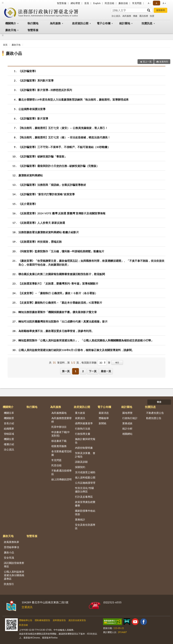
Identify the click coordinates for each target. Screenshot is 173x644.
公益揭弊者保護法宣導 (32, 109)
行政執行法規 (83, 428)
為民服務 (127, 16)
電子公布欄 (104, 23)
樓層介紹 (9, 444)
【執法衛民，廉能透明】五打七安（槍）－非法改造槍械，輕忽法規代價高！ (64, 137)
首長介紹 (9, 423)
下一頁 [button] (93, 371)
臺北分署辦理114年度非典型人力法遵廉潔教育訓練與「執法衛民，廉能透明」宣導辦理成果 (73, 99)
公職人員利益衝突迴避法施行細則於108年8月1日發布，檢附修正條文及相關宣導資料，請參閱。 (76, 350)
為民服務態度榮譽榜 (61, 420)
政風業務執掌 (11, 542)
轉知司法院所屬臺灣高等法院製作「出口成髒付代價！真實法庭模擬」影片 (63, 321)
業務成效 (127, 423)
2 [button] (83, 371)
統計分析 (127, 428)
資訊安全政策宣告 (77, 620)
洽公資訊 (116, 16)
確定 (117, 362)
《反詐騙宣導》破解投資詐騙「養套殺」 (43, 156)
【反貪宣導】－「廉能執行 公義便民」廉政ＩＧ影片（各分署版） (58, 293)
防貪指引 (9, 584)
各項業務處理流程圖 (61, 453)
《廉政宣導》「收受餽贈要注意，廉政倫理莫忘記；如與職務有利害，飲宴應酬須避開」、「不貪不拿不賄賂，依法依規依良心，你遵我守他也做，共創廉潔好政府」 (91, 262)
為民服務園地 (59, 413)
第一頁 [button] (66, 371)
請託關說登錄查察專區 (14, 565)
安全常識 (9, 558)
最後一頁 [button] (106, 371)
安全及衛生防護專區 (85, 526)
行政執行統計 (130, 418)
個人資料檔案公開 (85, 477)
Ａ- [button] (149, 3)
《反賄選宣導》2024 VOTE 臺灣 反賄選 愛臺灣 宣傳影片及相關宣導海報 (62, 213)
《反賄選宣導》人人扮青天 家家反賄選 (42, 223)
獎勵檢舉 (104, 418)
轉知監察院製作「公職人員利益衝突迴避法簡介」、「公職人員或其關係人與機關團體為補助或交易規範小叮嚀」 (86, 340)
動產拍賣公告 (154, 418)
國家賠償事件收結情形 (85, 512)
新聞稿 (102, 423)
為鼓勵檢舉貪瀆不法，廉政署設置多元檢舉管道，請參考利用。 (56, 331)
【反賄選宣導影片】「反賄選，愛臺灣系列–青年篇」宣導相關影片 (58, 283)
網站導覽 (75, 3)
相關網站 (127, 434)
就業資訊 (80, 418)
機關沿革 (9, 413)
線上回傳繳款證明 (61, 479)
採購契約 (80, 467)
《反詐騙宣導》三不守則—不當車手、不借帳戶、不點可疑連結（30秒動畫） (64, 147)
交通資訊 (27, 607)
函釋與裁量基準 (84, 423)
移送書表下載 (59, 441)
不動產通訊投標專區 (61, 472)
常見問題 (137, 3)
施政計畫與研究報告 (85, 441)
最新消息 (104, 413)
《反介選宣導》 (28, 204)
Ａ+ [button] (164, 3)
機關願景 (9, 418)
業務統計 (80, 519)
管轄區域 (9, 434)
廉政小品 (14, 53)
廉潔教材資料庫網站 (31, 175)
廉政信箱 (123, 3)
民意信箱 (109, 3)
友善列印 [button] (164, 62)
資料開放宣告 (59, 620)
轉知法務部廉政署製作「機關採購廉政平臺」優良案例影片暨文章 (58, 312)
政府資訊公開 (80, 23)
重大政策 (80, 413)
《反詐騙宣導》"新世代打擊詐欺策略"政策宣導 (47, 194)
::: (3, 3)
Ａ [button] (156, 3)
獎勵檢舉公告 (26, 620)
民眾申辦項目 (59, 427)
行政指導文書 (83, 434)
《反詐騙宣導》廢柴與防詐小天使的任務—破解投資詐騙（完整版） (59, 166)
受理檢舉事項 (11, 547)
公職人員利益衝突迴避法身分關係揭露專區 (14, 575)
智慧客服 (62, 3)
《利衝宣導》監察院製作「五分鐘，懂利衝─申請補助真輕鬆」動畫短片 (61, 251)
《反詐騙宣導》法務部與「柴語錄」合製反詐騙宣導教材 (52, 185)
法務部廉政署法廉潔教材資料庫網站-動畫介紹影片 (49, 232)
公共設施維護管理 (85, 483)
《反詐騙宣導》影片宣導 (33, 118)
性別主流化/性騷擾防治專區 (84, 490)
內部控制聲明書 (84, 448)
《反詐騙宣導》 (28, 71)
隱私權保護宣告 (42, 620)
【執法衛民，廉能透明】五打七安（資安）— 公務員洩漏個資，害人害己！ (63, 128)
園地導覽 (127, 413)
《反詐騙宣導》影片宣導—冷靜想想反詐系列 (45, 90)
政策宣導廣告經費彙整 (85, 504)
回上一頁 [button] (147, 62)
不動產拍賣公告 (155, 413)
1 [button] (76, 371)
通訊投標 (144, 16)
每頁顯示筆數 (89, 363)
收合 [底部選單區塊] (159, 402)
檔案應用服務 (59, 446)
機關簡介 (11, 23)
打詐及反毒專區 (84, 497)
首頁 (87, 3)
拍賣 (152, 16)
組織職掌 (9, 428)
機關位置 (9, 439)
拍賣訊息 (147, 23)
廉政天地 (11, 30)
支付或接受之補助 (85, 472)
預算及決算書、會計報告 (85, 455)
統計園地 (125, 23)
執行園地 (33, 23)
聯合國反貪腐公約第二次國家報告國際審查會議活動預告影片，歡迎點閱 (62, 274)
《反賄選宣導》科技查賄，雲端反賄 (40, 242)
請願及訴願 (81, 462)
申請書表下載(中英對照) (61, 434)
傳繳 (135, 16)
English (97, 3)
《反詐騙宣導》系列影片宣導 (36, 80)
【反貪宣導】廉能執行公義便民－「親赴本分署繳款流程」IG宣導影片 (60, 303)
